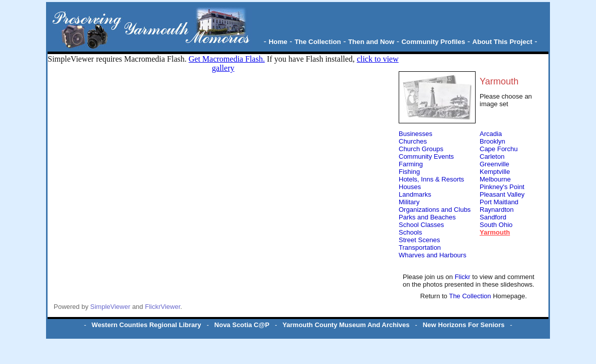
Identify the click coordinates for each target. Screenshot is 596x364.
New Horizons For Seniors (463, 325)
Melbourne (495, 179)
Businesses (415, 134)
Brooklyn (493, 141)
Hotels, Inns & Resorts (431, 179)
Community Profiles (433, 42)
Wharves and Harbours (433, 255)
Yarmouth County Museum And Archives (346, 325)
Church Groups (421, 149)
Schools (410, 232)
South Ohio (496, 225)
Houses (410, 187)
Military (409, 202)
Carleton (492, 156)
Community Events (426, 156)
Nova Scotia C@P (242, 325)
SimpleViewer (110, 307)
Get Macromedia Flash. (227, 59)
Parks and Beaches (427, 217)
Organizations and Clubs (435, 210)
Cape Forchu (499, 149)
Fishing (409, 172)
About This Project (502, 42)
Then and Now (371, 42)
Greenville (495, 164)
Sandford (493, 217)
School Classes (421, 225)
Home (278, 42)
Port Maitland (499, 202)
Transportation (420, 247)
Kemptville (495, 172)
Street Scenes (419, 240)
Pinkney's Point (502, 187)
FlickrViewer (162, 307)
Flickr (464, 277)
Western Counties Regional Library (146, 325)
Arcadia (491, 134)
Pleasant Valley (502, 194)
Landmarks (415, 194)
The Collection (318, 42)
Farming (411, 164)
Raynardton (497, 210)
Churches (413, 141)
